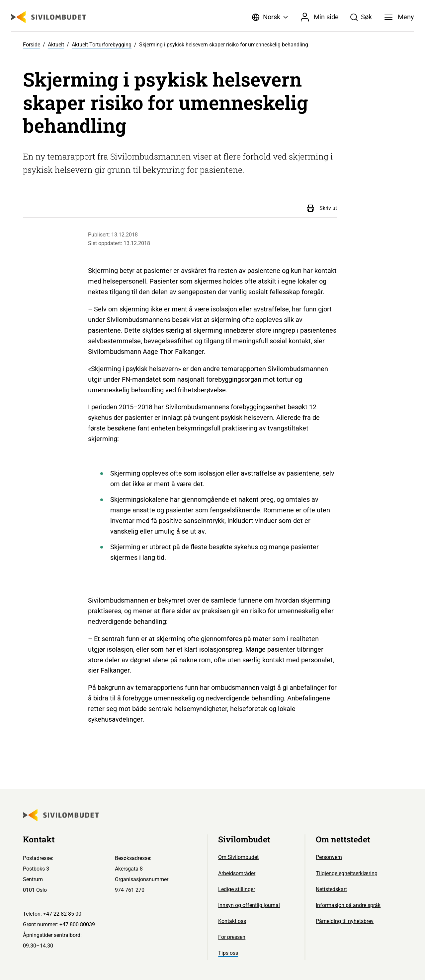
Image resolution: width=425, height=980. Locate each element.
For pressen (232, 937)
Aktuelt (56, 45)
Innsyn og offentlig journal (249, 905)
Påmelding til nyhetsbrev (345, 921)
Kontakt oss (232, 921)
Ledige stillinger (237, 889)
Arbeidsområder (237, 873)
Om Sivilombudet (238, 857)
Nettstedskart (331, 889)
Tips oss (228, 953)
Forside (32, 45)
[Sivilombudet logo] (49, 17)
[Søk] (361, 17)
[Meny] (399, 17)
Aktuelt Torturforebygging (102, 45)
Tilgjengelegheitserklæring (347, 873)
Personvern (329, 857)
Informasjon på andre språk (348, 905)
